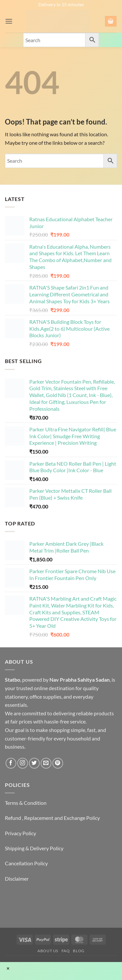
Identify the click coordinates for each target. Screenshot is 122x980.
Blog (79, 951)
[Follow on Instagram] (23, 763)
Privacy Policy (20, 833)
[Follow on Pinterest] (58, 763)
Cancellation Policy (26, 863)
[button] (9, 21)
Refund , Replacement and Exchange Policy (52, 818)
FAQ (66, 951)
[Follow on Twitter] (34, 763)
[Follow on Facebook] (11, 763)
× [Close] (8, 968)
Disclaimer (17, 879)
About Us (48, 951)
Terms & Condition (26, 803)
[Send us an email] (46, 763)
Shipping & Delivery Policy (34, 848)
